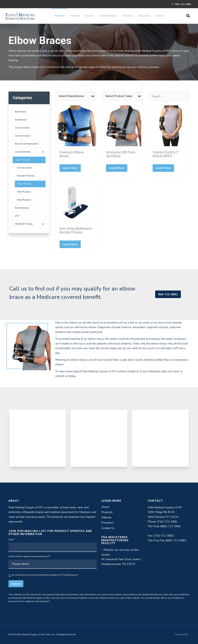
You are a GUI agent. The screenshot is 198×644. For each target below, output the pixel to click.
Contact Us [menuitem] (108, 528)
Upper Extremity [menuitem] (23, 160)
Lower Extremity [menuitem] (23, 152)
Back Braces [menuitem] (21, 112)
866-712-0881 (181, 4)
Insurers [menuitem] (89, 16)
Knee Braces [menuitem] (21, 120)
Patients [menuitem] (75, 16)
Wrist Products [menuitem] (24, 192)
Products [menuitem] (60, 16)
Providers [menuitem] (128, 16)
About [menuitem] (105, 507)
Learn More (70, 168)
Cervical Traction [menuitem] (23, 136)
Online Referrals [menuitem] (108, 16)
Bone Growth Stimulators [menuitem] (27, 144)
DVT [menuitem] (17, 216)
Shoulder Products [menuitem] (26, 176)
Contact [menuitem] (159, 16)
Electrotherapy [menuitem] (22, 208)
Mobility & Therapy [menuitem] (24, 224)
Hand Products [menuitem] (24, 200)
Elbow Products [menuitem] (24, 184)
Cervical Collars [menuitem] (22, 128)
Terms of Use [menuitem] (181, 634)
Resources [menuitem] (144, 16)
